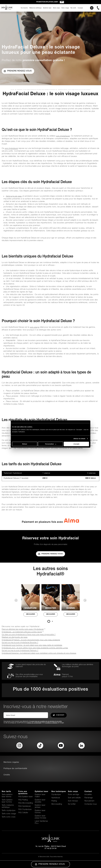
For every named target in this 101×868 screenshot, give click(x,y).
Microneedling (57, 804)
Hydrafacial (56, 798)
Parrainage (89, 798)
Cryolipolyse (56, 795)
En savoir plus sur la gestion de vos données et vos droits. (46, 721)
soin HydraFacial (63, 136)
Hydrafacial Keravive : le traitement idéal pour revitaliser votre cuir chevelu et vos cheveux (39, 653)
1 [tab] (49, 621)
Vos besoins (24, 8)
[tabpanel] (31, 602)
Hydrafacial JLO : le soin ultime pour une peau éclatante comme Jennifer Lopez (35, 648)
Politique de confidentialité (34, 723)
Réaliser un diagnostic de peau (15, 637)
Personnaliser (51, 444)
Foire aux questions (23, 793)
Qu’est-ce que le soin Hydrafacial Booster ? (20, 643)
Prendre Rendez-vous (51, 554)
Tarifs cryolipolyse (9, 811)
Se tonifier (72, 804)
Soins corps (56, 8)
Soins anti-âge (74, 795)
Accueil (13, 90)
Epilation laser (47, 8)
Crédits (7, 775)
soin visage (35, 327)
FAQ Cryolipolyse (25, 810)
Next (85, 600)
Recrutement (89, 801)
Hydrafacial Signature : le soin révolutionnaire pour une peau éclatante (31, 640)
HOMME (71, 608)
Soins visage (65, 8)
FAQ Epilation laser (25, 797)
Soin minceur (73, 801)
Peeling (54, 801)
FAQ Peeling (23, 800)
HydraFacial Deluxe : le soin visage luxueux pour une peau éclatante (74, 90)
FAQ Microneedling (26, 803)
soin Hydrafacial (11, 149)
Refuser (25, 444)
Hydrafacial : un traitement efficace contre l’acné (22, 632)
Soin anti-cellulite (74, 798)
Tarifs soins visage (9, 814)
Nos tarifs (73, 8)
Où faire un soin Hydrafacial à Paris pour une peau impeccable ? (29, 635)
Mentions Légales (11, 762)
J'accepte (76, 444)
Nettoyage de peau (14, 196)
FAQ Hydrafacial (24, 806)
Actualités (88, 795)
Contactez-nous (91, 804)
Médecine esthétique (35, 8)
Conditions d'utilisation (51, 723)
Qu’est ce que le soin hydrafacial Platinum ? (20, 651)
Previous (16, 600)
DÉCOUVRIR (31, 614)
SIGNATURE (31, 608)
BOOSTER (51, 608)
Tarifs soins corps (9, 817)
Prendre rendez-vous (18, 71)
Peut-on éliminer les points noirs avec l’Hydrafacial (23, 629)
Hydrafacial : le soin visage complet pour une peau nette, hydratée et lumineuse (36, 90)
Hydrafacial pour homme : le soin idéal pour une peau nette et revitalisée (32, 645)
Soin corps (73, 792)
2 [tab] (52, 621)
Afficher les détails (79, 439)
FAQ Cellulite (23, 813)
